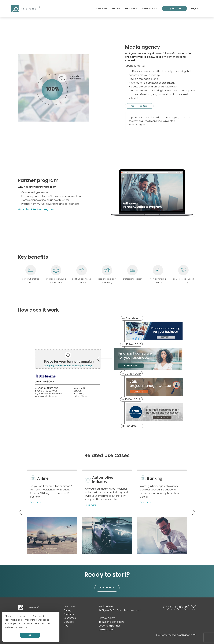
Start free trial (139, 106)
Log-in (195, 8)
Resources (150, 8)
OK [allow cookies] (30, 635)
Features (131, 8)
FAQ (66, 626)
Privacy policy (107, 618)
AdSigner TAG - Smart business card (120, 610)
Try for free (174, 8)
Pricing (116, 8)
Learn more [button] (21, 627)
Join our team (107, 630)
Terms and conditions (111, 622)
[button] (20, 512)
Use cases (102, 8)
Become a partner (109, 626)
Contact (69, 622)
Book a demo (107, 606)
